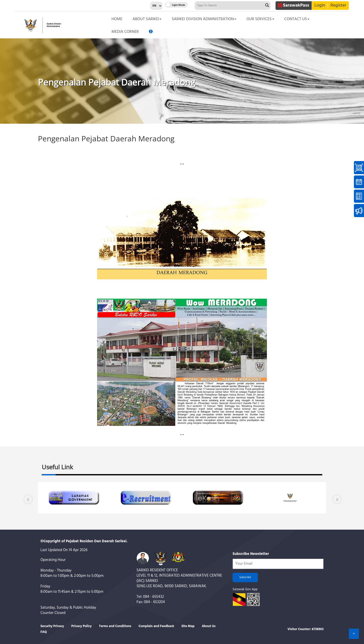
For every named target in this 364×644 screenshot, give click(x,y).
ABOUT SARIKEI (147, 19)
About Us (209, 626)
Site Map (188, 626)
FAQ (44, 632)
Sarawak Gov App (245, 589)
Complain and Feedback (156, 626)
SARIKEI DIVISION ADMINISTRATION (204, 19)
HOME (117, 19)
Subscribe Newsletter (251, 554)
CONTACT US (297, 19)
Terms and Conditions (115, 626)
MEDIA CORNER (125, 32)
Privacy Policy (82, 626)
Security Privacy (52, 626)
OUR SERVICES (260, 19)
